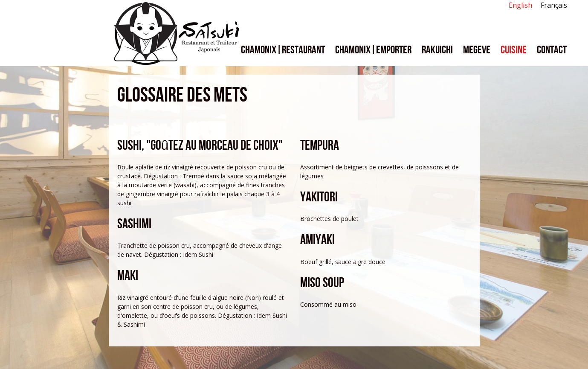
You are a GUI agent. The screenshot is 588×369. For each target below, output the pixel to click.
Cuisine (514, 50)
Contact (552, 50)
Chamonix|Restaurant (283, 50)
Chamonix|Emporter (373, 50)
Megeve (477, 50)
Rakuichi (437, 50)
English (520, 5)
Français (554, 5)
